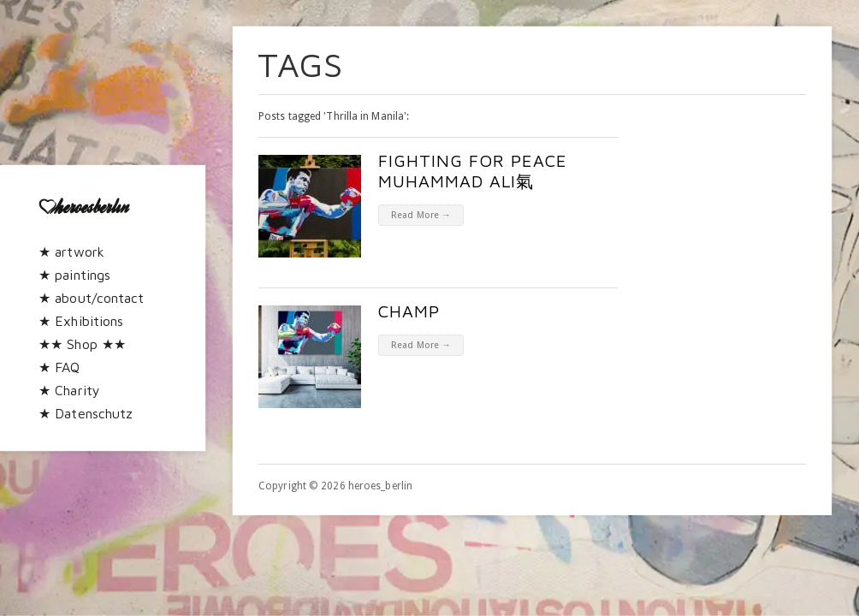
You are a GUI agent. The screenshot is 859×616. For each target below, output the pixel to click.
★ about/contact (92, 298)
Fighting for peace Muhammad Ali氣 (473, 171)
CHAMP (409, 311)
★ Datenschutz (86, 413)
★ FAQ (59, 367)
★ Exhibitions (81, 321)
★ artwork (71, 252)
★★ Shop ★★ (82, 344)
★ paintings (74, 275)
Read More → (421, 215)
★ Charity (69, 390)
